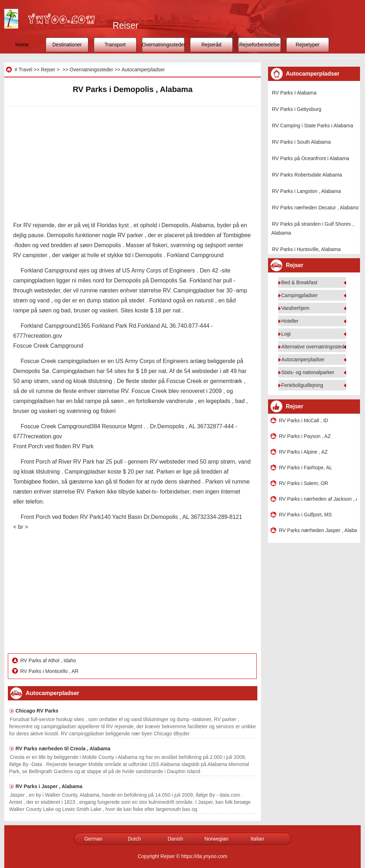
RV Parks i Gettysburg (297, 109)
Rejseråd (211, 45)
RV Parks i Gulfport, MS (305, 515)
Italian (257, 839)
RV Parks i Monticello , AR (50, 671)
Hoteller (290, 321)
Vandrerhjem (295, 308)
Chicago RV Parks (37, 711)
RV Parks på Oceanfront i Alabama (311, 158)
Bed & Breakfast (299, 282)
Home (22, 45)
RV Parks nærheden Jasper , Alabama (318, 530)
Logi (286, 334)
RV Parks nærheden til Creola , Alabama (63, 749)
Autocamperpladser (143, 70)
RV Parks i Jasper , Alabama (49, 786)
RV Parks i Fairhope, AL (306, 468)
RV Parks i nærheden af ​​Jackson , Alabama (318, 499)
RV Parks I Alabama (294, 93)
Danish (175, 839)
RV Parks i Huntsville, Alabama (306, 249)
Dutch (135, 839)
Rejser (48, 70)
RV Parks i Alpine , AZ (304, 452)
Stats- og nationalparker (308, 372)
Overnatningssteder (163, 45)
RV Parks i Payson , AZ (305, 436)
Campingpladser (299, 295)
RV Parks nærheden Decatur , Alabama (316, 208)
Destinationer (67, 45)
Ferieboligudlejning (302, 385)
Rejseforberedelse (259, 45)
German (94, 839)
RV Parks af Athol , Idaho (49, 660)
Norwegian (217, 839)
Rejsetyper (308, 45)
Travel (25, 70)
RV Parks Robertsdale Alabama (307, 175)
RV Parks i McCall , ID (304, 420)
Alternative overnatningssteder (315, 347)
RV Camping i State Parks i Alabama (313, 126)
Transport (115, 45)
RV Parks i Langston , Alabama (307, 191)
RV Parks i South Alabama (301, 142)
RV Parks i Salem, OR (304, 483)
